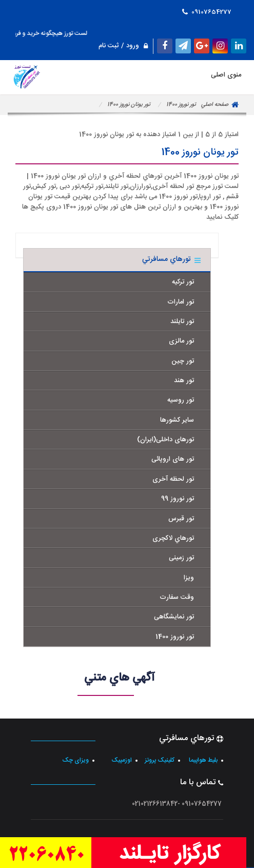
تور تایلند (182, 322)
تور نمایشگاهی (174, 617)
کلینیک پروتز (160, 760)
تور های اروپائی (173, 459)
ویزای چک (75, 760)
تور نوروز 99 (178, 499)
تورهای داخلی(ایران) (165, 440)
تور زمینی (181, 558)
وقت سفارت (177, 597)
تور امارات (181, 302)
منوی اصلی (127, 76)
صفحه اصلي (215, 105)
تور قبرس (181, 519)
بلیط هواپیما (203, 760)
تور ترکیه (183, 282)
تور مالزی (181, 341)
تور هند (184, 381)
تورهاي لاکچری (173, 538)
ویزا (189, 578)
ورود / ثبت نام (123, 46)
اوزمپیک (122, 760)
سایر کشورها (177, 420)
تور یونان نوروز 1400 (129, 105)
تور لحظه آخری (173, 479)
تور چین (183, 361)
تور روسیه (181, 400)
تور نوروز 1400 (181, 105)
